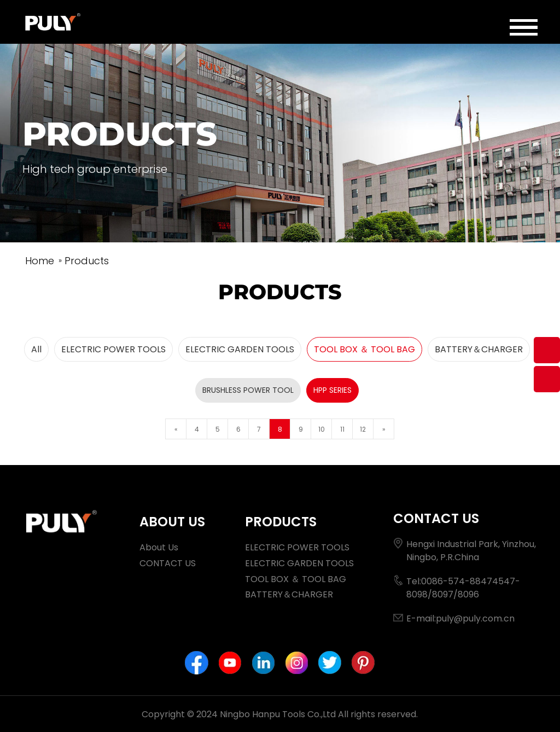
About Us (159, 547)
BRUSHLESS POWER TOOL (248, 390)
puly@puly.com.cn (475, 618)
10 (322, 429)
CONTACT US (168, 563)
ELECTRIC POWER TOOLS (113, 349)
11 (342, 429)
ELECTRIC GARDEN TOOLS (240, 349)
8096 (468, 594)
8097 (443, 594)
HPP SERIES (332, 390)
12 (363, 429)
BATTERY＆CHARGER (479, 349)
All (36, 349)
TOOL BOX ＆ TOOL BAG (364, 349)
